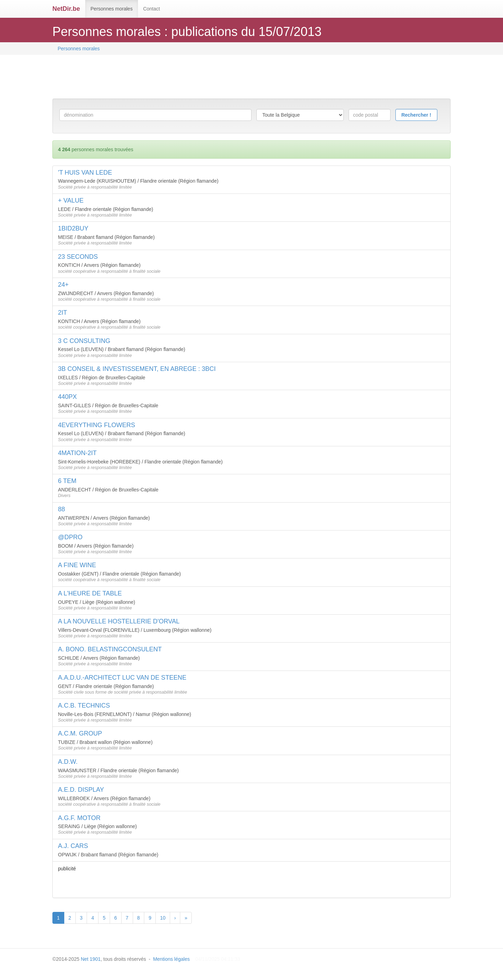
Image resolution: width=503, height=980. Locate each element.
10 (163, 918)
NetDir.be (66, 9)
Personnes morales (112, 9)
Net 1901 (91, 959)
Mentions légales (171, 959)
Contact (152, 9)
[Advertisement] (180, 78)
